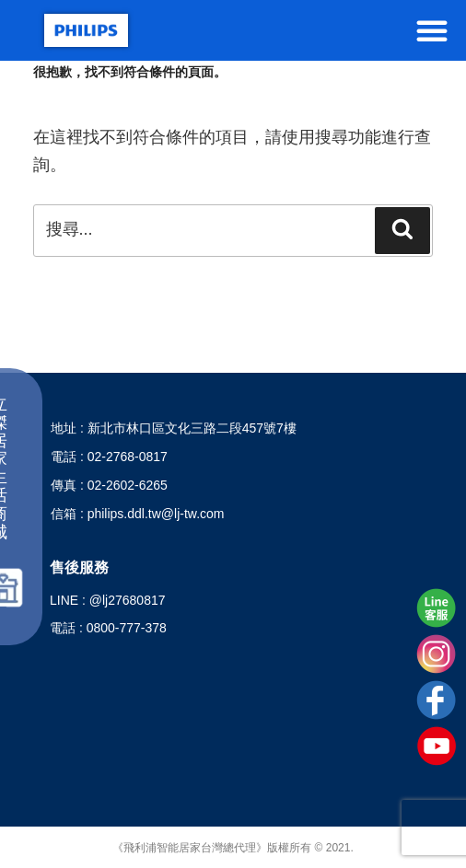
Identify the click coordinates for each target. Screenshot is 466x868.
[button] (432, 30)
